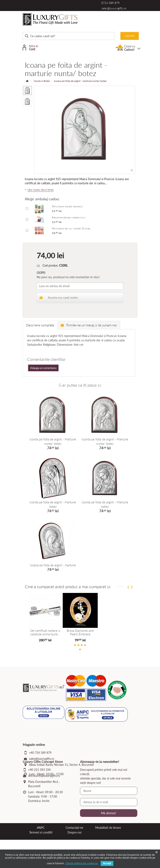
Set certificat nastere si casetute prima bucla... (45, 632)
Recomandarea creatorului (69, 217)
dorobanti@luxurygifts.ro (44, 804)
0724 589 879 (110, 3)
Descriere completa (40, 325)
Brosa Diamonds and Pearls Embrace (80, 632)
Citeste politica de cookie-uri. (82, 863)
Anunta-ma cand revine (59, 298)
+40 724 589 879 (40, 753)
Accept (107, 863)
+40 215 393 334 (39, 798)
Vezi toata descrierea (40, 190)
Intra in (33, 47)
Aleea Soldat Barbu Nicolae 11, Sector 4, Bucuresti (61, 765)
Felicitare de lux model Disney (71, 228)
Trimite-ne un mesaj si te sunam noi (89, 325)
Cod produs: (50, 265)
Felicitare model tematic (67, 206)
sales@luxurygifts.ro (114, 8)
